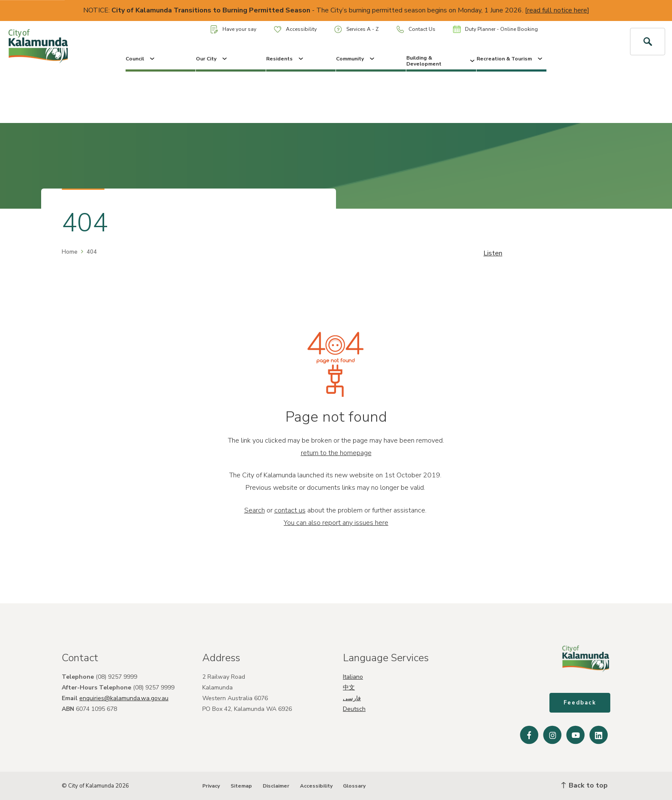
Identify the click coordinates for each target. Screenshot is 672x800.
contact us (290, 510)
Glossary (354, 786)
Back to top (585, 785)
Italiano (353, 677)
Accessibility (295, 29)
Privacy (211, 786)
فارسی (352, 698)
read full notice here (557, 10)
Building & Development (441, 61)
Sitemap (241, 786)
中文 (349, 688)
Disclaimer (276, 786)
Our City (212, 59)
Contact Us (416, 29)
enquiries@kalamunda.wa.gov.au (124, 698)
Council (141, 59)
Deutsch (354, 709)
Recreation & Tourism (510, 59)
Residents (285, 59)
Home (70, 252)
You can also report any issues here (336, 523)
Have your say (233, 29)
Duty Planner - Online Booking (495, 29)
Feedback (580, 703)
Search (255, 510)
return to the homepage (336, 453)
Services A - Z (357, 29)
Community (356, 59)
